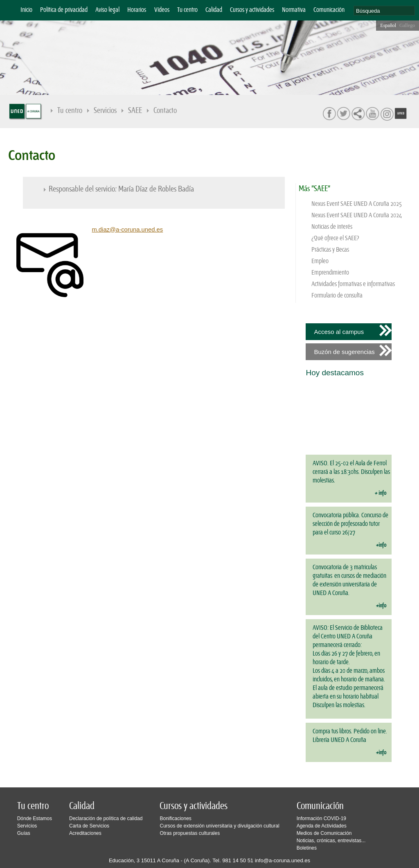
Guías (24, 833)
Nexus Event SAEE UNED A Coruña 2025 (357, 204)
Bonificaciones (175, 818)
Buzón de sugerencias (344, 352)
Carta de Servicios (89, 826)
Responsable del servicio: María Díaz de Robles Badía (121, 189)
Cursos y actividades (252, 10)
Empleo (320, 261)
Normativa (294, 10)
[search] (384, 11)
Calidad (214, 10)
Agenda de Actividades (322, 826)
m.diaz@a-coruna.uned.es (127, 230)
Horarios (137, 10)
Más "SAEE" (314, 189)
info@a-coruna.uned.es (283, 860)
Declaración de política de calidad (106, 818)
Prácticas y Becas (330, 250)
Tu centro (187, 10)
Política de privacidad (64, 10)
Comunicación (329, 10)
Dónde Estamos (35, 818)
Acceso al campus (339, 332)
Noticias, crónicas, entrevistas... (331, 841)
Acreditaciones (85, 833)
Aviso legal (107, 10)
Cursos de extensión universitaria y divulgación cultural (219, 826)
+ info (381, 493)
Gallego (407, 25)
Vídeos (162, 10)
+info (381, 545)
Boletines (307, 848)
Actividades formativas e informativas (353, 284)
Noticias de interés (332, 227)
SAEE (135, 111)
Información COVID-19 (321, 818)
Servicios (105, 111)
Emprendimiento (330, 273)
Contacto (165, 111)
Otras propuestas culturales (190, 833)
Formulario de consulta (337, 296)
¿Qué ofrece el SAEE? (335, 238)
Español (388, 25)
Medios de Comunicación (324, 833)
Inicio (26, 10)
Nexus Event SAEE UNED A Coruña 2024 (357, 215)
